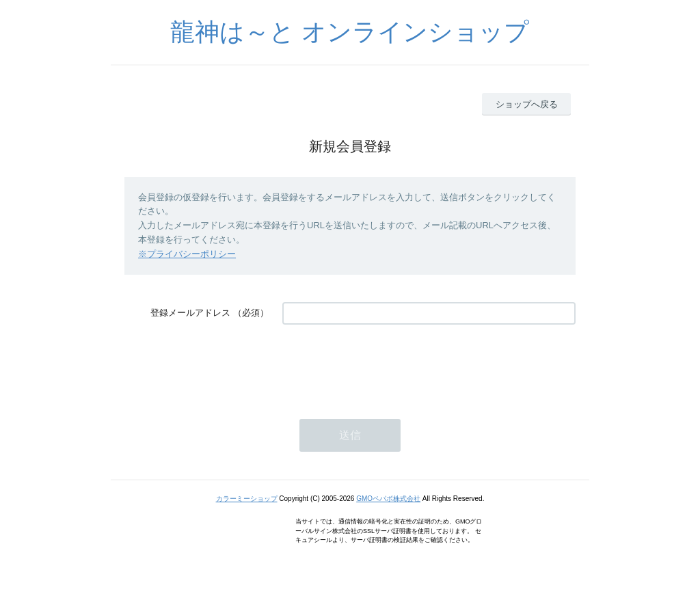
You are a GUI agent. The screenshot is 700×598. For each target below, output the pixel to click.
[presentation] (386, 365)
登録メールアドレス (190, 313)
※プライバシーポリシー (187, 254)
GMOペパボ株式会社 (388, 499)
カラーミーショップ (247, 499)
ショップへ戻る (527, 104)
